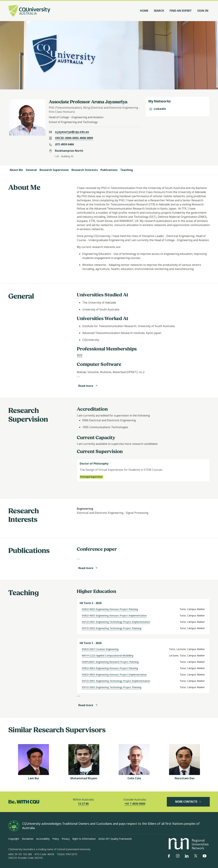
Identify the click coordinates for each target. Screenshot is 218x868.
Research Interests (85, 170)
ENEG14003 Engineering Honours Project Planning (110, 609)
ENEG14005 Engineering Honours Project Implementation (114, 616)
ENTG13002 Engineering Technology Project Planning (112, 628)
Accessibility (43, 839)
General (31, 170)
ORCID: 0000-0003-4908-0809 (74, 138)
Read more (88, 386)
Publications (109, 170)
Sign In (203, 11)
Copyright (14, 839)
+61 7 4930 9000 (135, 804)
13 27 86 (83, 804)
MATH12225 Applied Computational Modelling (108, 656)
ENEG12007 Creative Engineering (100, 649)
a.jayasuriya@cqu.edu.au (72, 132)
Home (144, 11)
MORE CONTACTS (188, 802)
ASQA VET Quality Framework (115, 839)
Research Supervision (54, 170)
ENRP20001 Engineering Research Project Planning (110, 662)
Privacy (66, 839)
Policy (56, 839)
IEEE (80, 355)
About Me (16, 170)
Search (159, 11)
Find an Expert (181, 11)
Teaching (127, 170)
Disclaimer (28, 839)
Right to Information (84, 839)
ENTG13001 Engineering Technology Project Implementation (116, 622)
